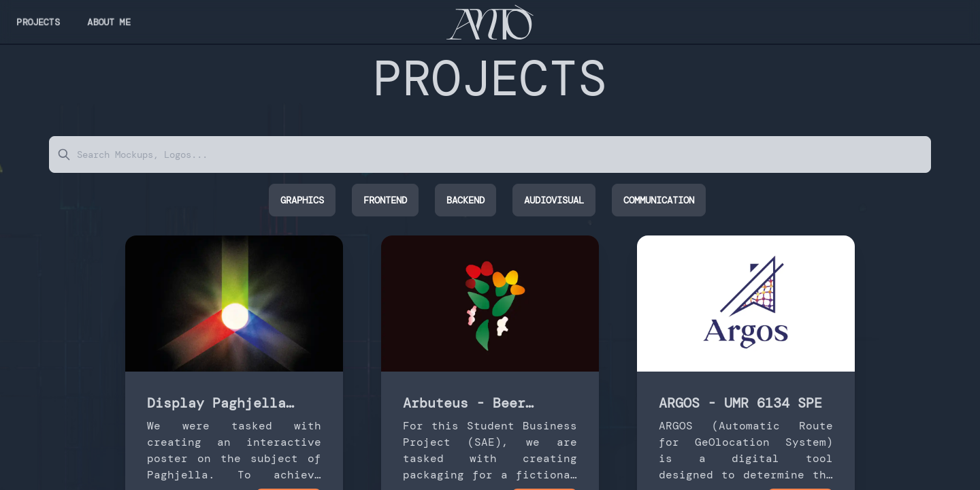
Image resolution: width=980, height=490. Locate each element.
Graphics (302, 200)
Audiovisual (554, 200)
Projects (38, 22)
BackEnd (465, 200)
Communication (659, 200)
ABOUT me (109, 22)
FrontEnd (385, 200)
